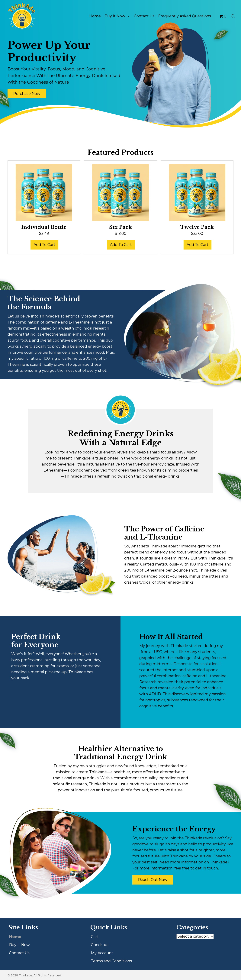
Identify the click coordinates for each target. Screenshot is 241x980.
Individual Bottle (44, 227)
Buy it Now (117, 16)
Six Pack (120, 227)
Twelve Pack (197, 227)
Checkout (100, 945)
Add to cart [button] (44, 245)
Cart (95, 937)
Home (95, 16)
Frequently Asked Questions (185, 16)
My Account (102, 953)
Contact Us (144, 16)
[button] (27, 94)
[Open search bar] (233, 16)
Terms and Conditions (111, 961)
